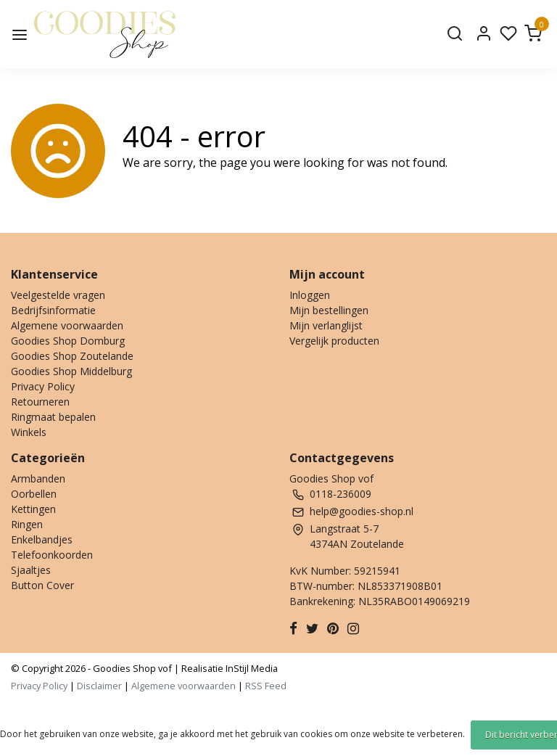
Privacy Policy (43, 386)
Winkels (29, 432)
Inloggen (310, 295)
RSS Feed (266, 686)
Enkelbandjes (42, 539)
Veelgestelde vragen (58, 295)
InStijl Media (251, 668)
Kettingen (33, 509)
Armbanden (38, 478)
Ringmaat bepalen (53, 417)
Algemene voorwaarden (67, 325)
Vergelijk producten (334, 341)
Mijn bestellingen (329, 310)
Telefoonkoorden (52, 555)
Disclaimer (99, 686)
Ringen (27, 524)
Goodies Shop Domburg (68, 341)
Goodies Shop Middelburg (71, 371)
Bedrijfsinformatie (53, 310)
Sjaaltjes (31, 570)
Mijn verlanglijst (326, 325)
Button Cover (42, 585)
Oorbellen (34, 494)
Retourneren (40, 402)
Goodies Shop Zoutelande (72, 356)
